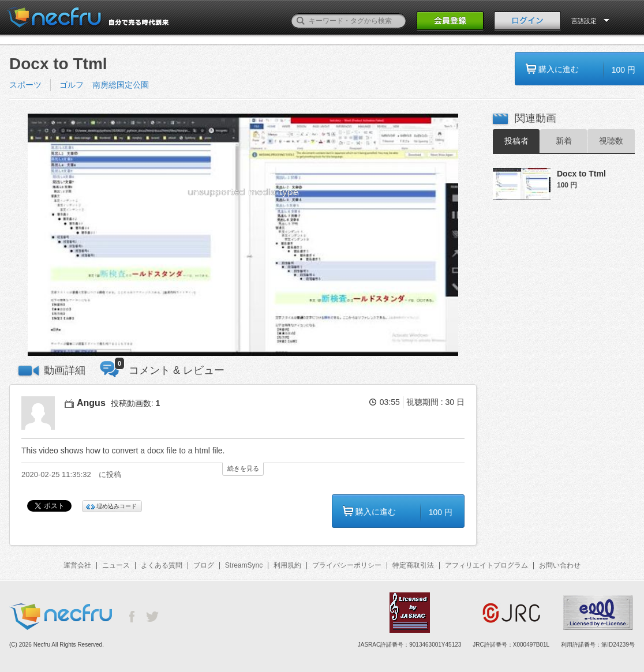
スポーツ (25, 85)
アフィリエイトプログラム (486, 565)
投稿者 (516, 141)
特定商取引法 (413, 565)
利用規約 (287, 565)
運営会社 (77, 565)
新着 (564, 141)
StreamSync (244, 565)
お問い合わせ (560, 565)
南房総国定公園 (121, 85)
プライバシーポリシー (347, 565)
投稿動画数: (136, 403)
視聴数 (611, 141)
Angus (91, 403)
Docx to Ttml (581, 174)
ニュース (116, 565)
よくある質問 (162, 565)
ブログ (204, 565)
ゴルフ (72, 85)
